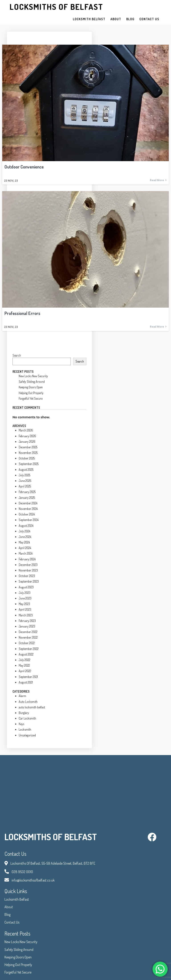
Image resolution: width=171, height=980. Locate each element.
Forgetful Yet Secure (31, 398)
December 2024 (28, 503)
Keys (21, 724)
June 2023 (25, 598)
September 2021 (28, 677)
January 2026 (27, 442)
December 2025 (28, 447)
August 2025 (26, 470)
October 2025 (27, 458)
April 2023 (25, 609)
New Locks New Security (33, 376)
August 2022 (26, 654)
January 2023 (27, 626)
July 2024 (24, 531)
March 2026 (26, 430)
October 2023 (27, 576)
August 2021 (26, 682)
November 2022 (28, 637)
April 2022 (25, 671)
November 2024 (28, 509)
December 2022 (28, 632)
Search (17, 355)
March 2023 (26, 615)
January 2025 (27, 498)
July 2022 (24, 660)
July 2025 (24, 475)
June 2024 (25, 537)
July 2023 (25, 593)
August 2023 (26, 587)
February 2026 (27, 436)
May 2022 (24, 665)
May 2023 (24, 604)
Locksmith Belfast (17, 899)
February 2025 (27, 492)
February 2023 (27, 621)
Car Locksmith (27, 718)
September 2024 (29, 520)
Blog (7, 914)
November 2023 (28, 570)
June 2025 (25, 481)
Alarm (22, 696)
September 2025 (29, 464)
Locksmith (25, 729)
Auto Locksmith (28, 702)
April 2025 (25, 486)
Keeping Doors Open (31, 387)
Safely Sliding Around (32, 382)
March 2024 (26, 553)
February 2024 (27, 559)
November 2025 (28, 453)
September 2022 (29, 649)
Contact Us (12, 922)
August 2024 (26, 526)
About (9, 907)
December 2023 (28, 565)
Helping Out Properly (31, 393)
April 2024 (25, 548)
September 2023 (29, 581)
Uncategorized (27, 735)
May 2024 (24, 542)
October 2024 (27, 514)
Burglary (24, 713)
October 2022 (27, 643)
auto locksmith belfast (32, 707)
